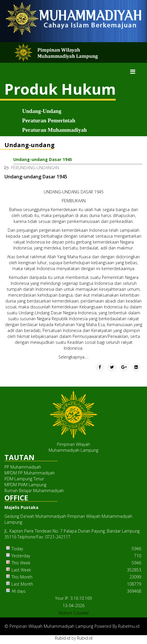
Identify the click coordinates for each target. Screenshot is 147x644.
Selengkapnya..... (74, 357)
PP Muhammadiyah (23, 467)
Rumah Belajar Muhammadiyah (34, 491)
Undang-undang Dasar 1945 (43, 159)
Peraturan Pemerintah (49, 120)
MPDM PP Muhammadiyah (30, 473)
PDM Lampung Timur (24, 479)
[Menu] (133, 72)
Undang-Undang (42, 111)
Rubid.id (63, 638)
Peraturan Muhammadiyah (54, 130)
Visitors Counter (74, 613)
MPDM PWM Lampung (25, 485)
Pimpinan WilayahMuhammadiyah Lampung (73, 447)
